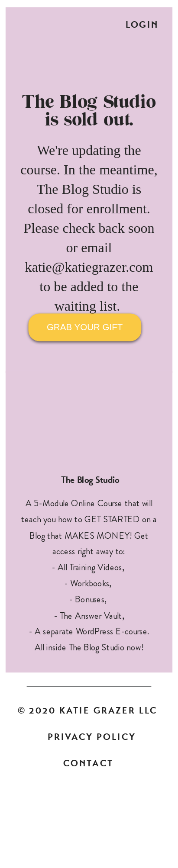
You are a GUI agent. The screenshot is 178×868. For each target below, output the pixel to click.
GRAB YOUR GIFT (85, 327)
